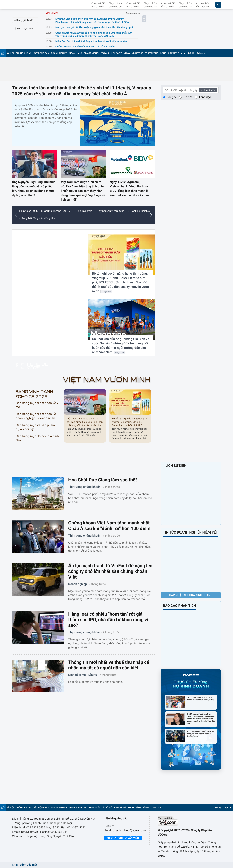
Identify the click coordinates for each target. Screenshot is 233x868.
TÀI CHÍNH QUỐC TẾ (112, 53)
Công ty (171, 97)
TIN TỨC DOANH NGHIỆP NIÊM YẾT (190, 532)
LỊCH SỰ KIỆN (176, 466)
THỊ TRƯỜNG (152, 53)
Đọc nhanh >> (133, 13)
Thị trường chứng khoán (84, 487)
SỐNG (163, 53)
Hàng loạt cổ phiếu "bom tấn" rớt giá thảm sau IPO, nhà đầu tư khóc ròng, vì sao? (108, 620)
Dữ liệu (192, 53)
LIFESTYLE (174, 53)
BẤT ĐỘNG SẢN (41, 53)
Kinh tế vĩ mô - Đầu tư (83, 675)
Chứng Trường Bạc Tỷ (57, 211)
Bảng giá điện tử (23, 20)
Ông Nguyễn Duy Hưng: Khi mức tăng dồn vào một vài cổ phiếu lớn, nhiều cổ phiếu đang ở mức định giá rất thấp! (34, 189)
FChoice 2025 (29, 211)
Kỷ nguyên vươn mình (111, 211)
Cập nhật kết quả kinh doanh (191, 595)
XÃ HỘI (10, 53)
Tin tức (188, 97)
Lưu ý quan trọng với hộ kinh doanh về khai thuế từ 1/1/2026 (200, 699)
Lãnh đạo (205, 97)
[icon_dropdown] (218, 5)
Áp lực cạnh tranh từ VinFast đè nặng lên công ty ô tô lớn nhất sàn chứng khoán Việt (110, 571)
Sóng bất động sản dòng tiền (38, 218)
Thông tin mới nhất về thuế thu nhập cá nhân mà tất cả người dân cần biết (109, 665)
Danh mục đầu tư (24, 28)
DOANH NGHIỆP (59, 53)
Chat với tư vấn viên (123, 838)
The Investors (84, 211)
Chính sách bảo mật (25, 865)
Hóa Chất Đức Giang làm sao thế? (103, 480)
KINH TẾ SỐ (138, 53)
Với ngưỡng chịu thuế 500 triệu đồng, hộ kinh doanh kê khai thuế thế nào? (200, 734)
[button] (152, 215)
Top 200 (228, 808)
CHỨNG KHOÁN (24, 53)
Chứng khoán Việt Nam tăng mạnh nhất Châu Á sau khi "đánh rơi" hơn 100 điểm (109, 526)
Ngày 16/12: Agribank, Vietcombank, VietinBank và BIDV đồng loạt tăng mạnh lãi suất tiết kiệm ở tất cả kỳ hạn (130, 189)
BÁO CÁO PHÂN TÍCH (179, 606)
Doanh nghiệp (78, 584)
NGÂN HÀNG (76, 53)
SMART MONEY (92, 53)
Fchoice (201, 53)
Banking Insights (140, 211)
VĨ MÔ (127, 53)
